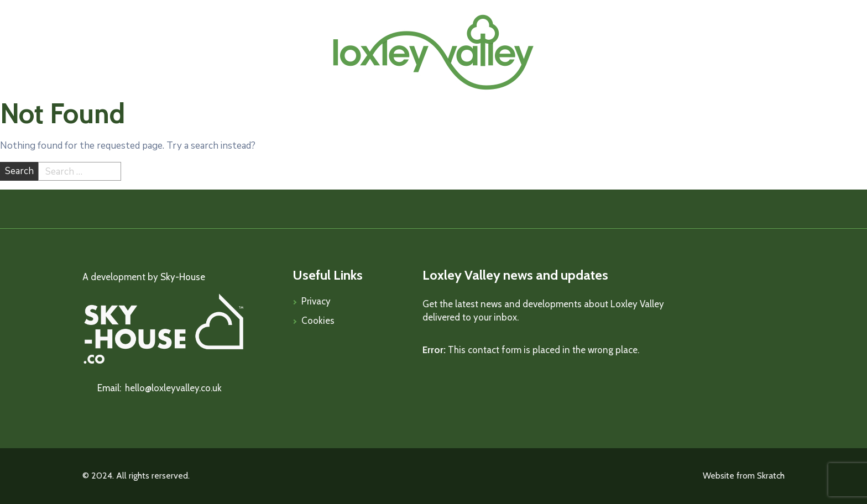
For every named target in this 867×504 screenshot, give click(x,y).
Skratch (771, 476)
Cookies (318, 321)
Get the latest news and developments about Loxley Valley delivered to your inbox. (543, 311)
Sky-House (183, 277)
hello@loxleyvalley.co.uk (173, 388)
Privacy (316, 301)
